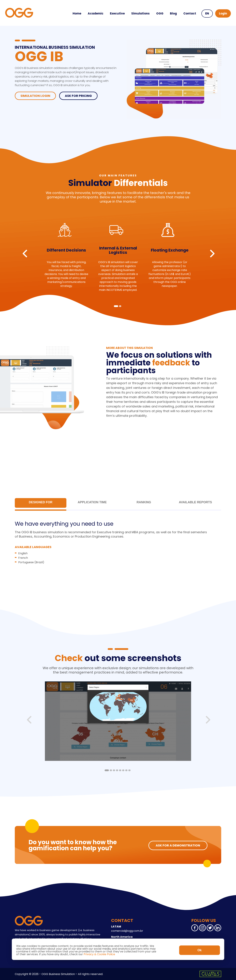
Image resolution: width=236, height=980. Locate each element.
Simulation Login (35, 96)
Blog (173, 13)
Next (212, 254)
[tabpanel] (66, 254)
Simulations (140, 13)
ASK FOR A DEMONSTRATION (178, 845)
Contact (190, 13)
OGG (160, 13)
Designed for (41, 502)
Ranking (144, 502)
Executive (117, 13)
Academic (96, 13)
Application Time (92, 502)
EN (207, 13)
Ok (200, 950)
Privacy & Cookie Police (99, 954)
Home (77, 13)
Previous (25, 254)
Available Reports (195, 502)
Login (223, 13)
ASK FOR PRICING (78, 96)
